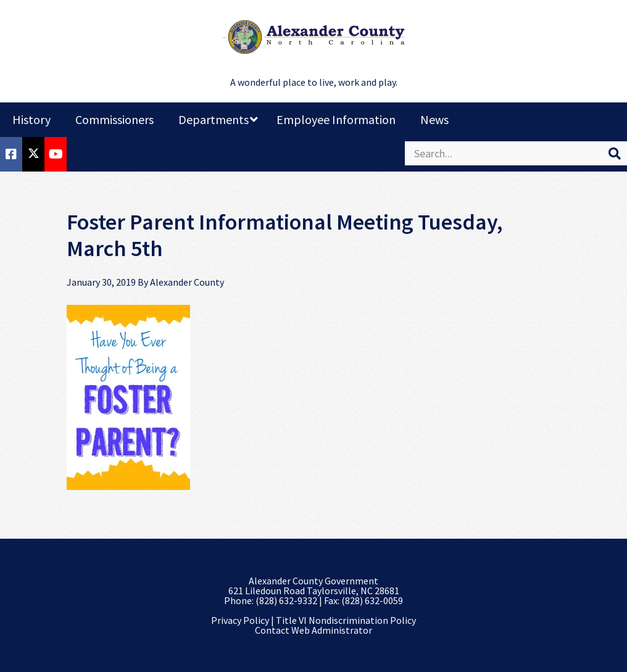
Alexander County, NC (313, 37)
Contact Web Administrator (313, 630)
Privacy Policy (240, 620)
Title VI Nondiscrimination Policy (346, 620)
